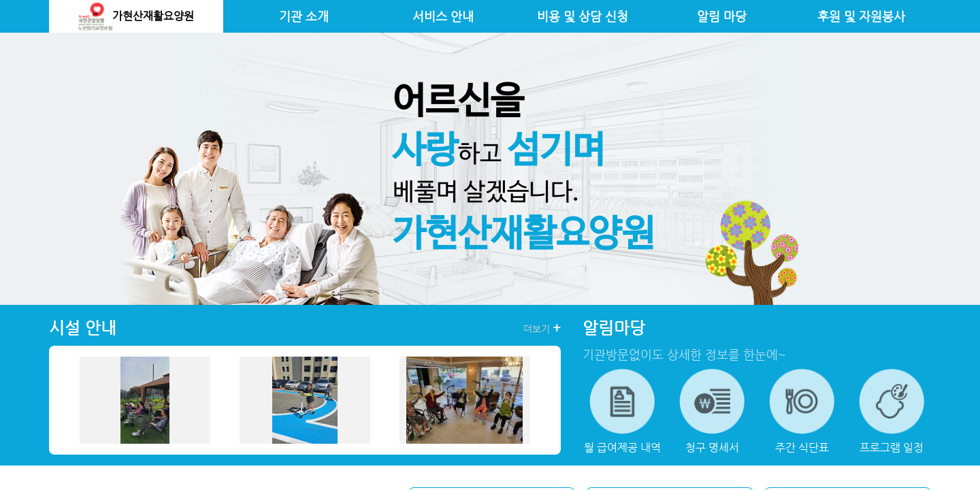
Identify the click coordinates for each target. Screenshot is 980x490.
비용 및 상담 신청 (583, 16)
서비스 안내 (443, 16)
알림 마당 (722, 16)
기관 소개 (304, 16)
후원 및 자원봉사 (861, 16)
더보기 (542, 328)
